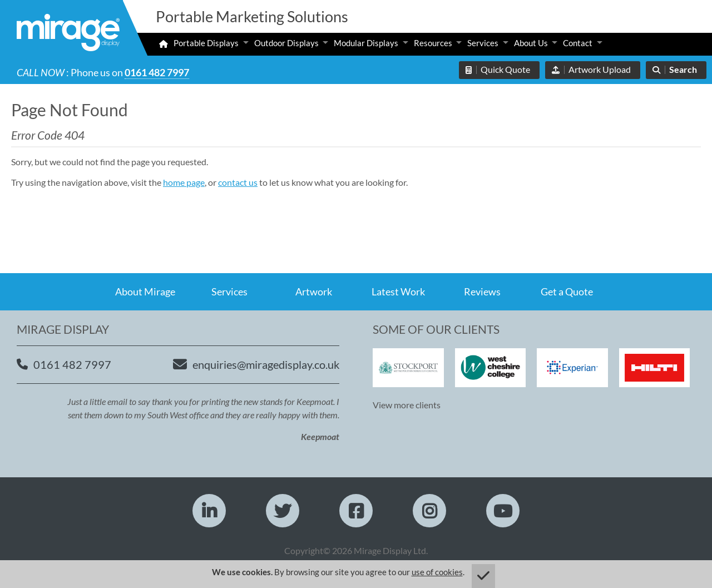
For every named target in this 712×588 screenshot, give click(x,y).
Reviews (482, 291)
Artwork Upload (600, 69)
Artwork (314, 291)
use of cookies (437, 572)
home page (184, 182)
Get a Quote (567, 291)
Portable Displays (206, 43)
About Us (531, 43)
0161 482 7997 (157, 72)
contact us (238, 182)
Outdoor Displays (286, 43)
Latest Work (398, 291)
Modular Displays (366, 43)
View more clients (407, 405)
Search (683, 69)
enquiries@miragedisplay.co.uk (266, 364)
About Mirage (145, 291)
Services (483, 43)
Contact (578, 43)
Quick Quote (505, 69)
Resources (433, 43)
